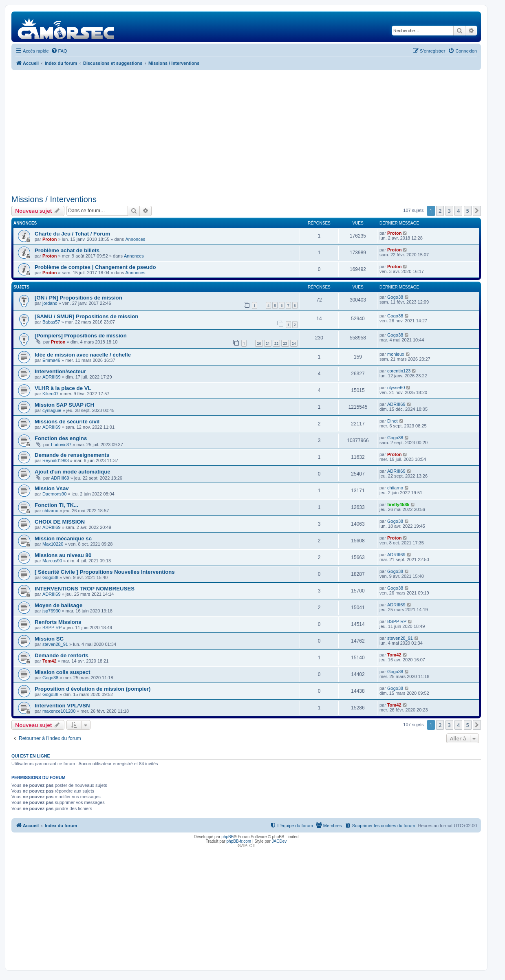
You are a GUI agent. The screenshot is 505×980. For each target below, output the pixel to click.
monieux (396, 354)
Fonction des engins (61, 438)
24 (294, 343)
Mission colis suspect (62, 672)
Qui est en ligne (31, 756)
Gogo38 (395, 297)
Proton (50, 239)
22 (276, 343)
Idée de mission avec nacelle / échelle (83, 355)
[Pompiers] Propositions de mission (81, 336)
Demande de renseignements (72, 455)
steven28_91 (55, 644)
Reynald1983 (56, 460)
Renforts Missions (58, 622)
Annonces (135, 239)
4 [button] (458, 211)
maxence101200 (59, 711)
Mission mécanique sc (63, 538)
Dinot (393, 421)
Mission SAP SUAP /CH (64, 405)
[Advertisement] (246, 131)
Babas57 (51, 322)
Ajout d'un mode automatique (73, 472)
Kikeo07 (51, 394)
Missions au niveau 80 (63, 555)
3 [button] (449, 211)
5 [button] (468, 211)
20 (259, 343)
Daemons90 (54, 494)
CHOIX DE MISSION (60, 522)
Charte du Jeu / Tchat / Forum (72, 234)
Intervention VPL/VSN (62, 706)
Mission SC (49, 639)
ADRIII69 (52, 377)
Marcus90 (52, 561)
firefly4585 (398, 504)
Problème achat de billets (67, 250)
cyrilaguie (52, 410)
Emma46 (51, 360)
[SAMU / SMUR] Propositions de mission (86, 316)
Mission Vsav (52, 488)
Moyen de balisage (58, 605)
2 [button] (440, 211)
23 (285, 343)
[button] (477, 211)
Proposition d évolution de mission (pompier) (93, 689)
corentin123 (399, 371)
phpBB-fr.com (239, 841)
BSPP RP (52, 628)
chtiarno (395, 488)
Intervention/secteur (60, 371)
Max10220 (53, 544)
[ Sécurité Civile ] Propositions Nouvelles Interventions (105, 572)
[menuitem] (59, 51)
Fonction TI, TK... (56, 505)
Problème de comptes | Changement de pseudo (95, 267)
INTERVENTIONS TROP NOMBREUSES (85, 589)
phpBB (227, 837)
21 (268, 343)
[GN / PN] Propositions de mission (78, 298)
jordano (50, 303)
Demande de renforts (62, 655)
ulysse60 (396, 388)
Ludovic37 (61, 445)
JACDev (279, 841)
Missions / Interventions (54, 199)
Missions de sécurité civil (67, 422)
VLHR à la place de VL (63, 388)
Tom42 (50, 661)
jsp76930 (52, 611)
